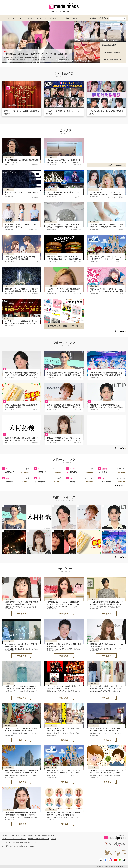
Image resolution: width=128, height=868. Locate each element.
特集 (67, 18)
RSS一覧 (54, 839)
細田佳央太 (10, 472)
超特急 (72, 482)
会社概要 (5, 835)
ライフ (46, 18)
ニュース (6, 18)
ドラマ (84, 18)
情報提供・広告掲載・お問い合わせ (39, 839)
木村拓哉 (9, 482)
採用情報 (37, 835)
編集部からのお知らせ (48, 835)
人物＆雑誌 (92, 18)
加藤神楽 (41, 482)
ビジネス (53, 18)
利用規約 (24, 835)
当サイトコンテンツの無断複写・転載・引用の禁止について (20, 842)
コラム (39, 18)
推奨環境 (31, 835)
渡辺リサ (105, 472)
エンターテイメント (27, 18)
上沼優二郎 (42, 472)
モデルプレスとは (14, 835)
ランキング (75, 18)
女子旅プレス (103, 18)
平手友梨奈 (106, 482)
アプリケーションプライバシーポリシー (14, 839)
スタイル (14, 18)
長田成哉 (73, 472)
